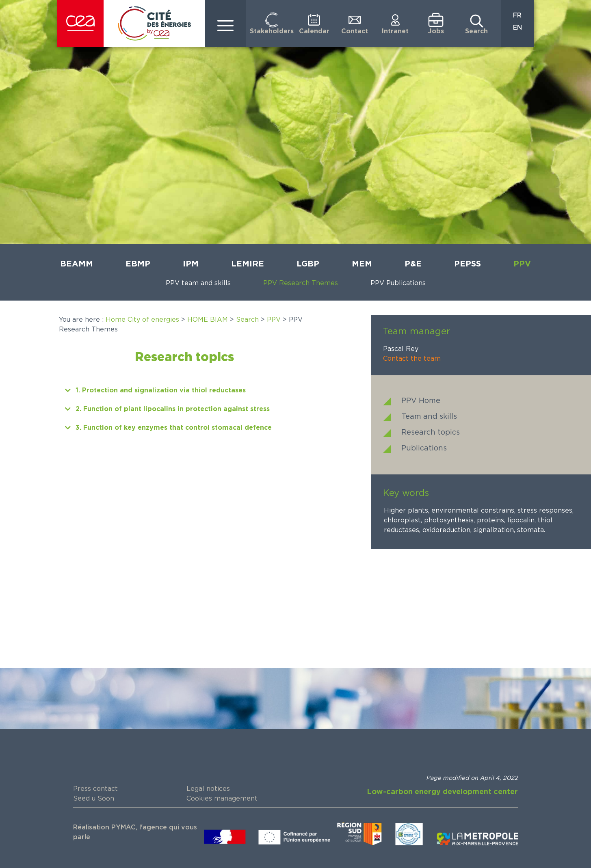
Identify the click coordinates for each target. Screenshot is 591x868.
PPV (522, 264)
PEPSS (468, 264)
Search (476, 31)
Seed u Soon (94, 799)
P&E (413, 264)
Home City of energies (142, 320)
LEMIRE (248, 264)
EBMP (138, 264)
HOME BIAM (208, 320)
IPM (191, 264)
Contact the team (412, 359)
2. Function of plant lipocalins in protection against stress (173, 409)
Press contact (95, 789)
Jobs (436, 31)
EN (517, 28)
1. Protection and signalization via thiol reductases (161, 390)
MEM (362, 264)
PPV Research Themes (301, 283)
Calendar (314, 31)
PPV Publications (398, 283)
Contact (355, 31)
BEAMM (77, 264)
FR (517, 15)
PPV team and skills (198, 283)
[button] (184, 390)
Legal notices (208, 789)
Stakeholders (272, 31)
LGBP (308, 264)
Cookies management (222, 799)
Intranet (395, 31)
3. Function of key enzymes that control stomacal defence (174, 428)
